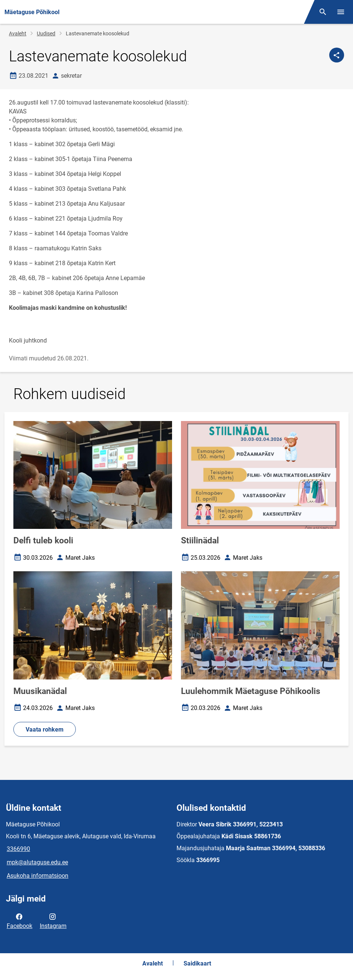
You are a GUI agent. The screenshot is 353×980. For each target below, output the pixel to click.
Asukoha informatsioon (38, 876)
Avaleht (18, 33)
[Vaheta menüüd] (341, 12)
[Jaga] (337, 55)
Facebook (20, 920)
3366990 (18, 849)
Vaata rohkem (45, 730)
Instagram (53, 920)
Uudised (46, 33)
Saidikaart (197, 963)
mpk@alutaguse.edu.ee (37, 862)
